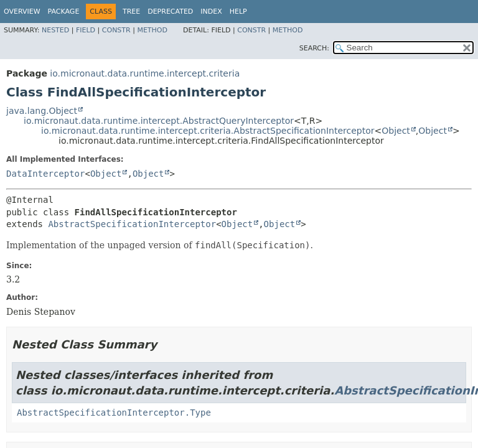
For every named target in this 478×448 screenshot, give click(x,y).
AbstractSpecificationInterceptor (132, 224)
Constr (116, 30)
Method (152, 30)
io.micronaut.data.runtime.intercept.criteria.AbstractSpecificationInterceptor (208, 131)
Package (64, 12)
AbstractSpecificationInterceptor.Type (114, 413)
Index (211, 12)
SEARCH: (314, 48)
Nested (55, 30)
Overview (22, 12)
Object (396, 131)
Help (238, 12)
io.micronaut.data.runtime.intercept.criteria (145, 73)
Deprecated (170, 12)
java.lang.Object (42, 111)
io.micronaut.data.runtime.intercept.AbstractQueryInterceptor (159, 121)
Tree (131, 12)
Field (86, 30)
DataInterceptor (45, 174)
